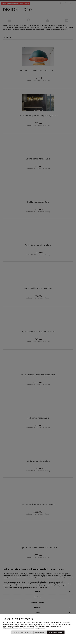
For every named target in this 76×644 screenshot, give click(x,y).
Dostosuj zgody (40, 632)
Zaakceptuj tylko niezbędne (22, 632)
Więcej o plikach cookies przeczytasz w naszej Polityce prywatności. (24, 628)
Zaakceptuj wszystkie (56, 632)
